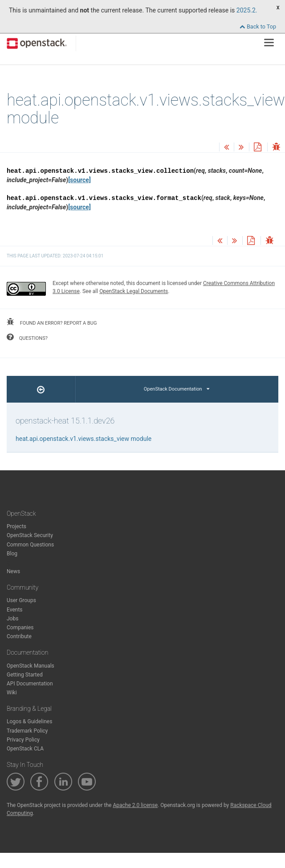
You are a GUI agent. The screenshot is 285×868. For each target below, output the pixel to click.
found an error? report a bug (52, 322)
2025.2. (247, 10)
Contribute (19, 636)
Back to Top (258, 26)
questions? (27, 337)
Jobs (12, 619)
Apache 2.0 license (135, 805)
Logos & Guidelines (29, 721)
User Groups (21, 600)
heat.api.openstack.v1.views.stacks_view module (83, 439)
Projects (16, 526)
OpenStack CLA (25, 749)
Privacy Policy (23, 740)
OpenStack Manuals (31, 666)
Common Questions (30, 545)
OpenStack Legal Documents (134, 291)
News (13, 571)
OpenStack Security (30, 535)
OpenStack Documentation (177, 389)
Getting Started (25, 675)
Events (15, 610)
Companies (20, 628)
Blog (12, 554)
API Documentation (30, 684)
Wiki (12, 693)
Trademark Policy (27, 731)
